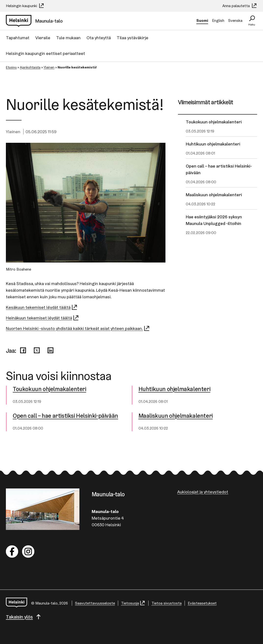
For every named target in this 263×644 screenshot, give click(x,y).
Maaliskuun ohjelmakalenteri (214, 195)
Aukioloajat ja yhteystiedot (203, 492)
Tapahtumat (18, 38)
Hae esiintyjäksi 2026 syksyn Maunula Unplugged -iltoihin (214, 220)
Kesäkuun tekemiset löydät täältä (42, 307)
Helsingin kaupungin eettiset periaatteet (45, 53)
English (218, 20)
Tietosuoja (133, 603)
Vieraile (43, 38)
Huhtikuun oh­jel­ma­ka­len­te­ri (175, 389)
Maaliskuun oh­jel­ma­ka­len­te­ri (176, 416)
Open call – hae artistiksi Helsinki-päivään (219, 169)
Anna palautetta (240, 6)
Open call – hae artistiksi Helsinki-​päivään (65, 416)
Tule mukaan (68, 38)
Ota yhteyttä (99, 38)
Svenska (235, 20)
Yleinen (49, 67)
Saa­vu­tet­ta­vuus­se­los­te (95, 603)
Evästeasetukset (202, 603)
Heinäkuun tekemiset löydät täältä (43, 318)
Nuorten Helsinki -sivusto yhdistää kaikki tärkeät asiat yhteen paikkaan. (78, 328)
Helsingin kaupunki (25, 6)
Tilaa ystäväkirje (132, 38)
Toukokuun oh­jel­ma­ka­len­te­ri (50, 389)
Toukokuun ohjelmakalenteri (214, 122)
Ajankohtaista (30, 67)
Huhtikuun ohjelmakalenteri (213, 144)
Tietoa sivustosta (167, 603)
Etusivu (11, 67)
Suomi (202, 20)
